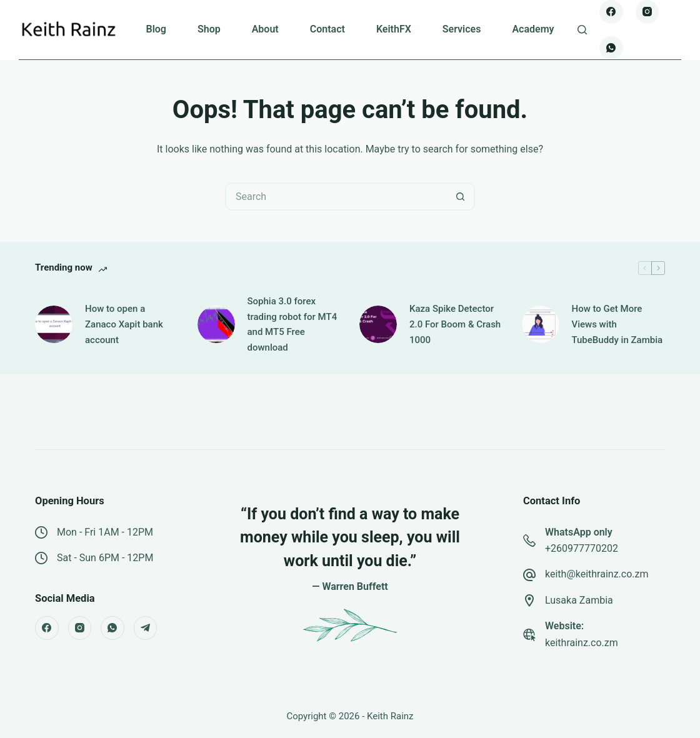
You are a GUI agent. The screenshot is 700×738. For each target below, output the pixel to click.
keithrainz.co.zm (582, 643)
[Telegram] (146, 628)
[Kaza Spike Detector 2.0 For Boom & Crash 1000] (378, 324)
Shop (209, 29)
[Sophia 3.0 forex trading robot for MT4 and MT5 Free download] (216, 324)
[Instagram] (647, 12)
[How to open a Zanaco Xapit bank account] (54, 324)
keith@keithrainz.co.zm (597, 574)
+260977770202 (582, 548)
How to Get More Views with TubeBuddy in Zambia (617, 324)
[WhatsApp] (611, 48)
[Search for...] (336, 197)
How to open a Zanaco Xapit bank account (124, 324)
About (265, 29)
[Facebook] (611, 12)
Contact (327, 29)
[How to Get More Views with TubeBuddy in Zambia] (541, 324)
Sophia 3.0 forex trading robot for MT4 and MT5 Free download (292, 324)
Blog (156, 29)
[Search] (582, 30)
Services (462, 29)
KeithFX (394, 29)
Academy (533, 29)
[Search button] (461, 197)
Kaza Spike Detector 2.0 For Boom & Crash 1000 (455, 324)
